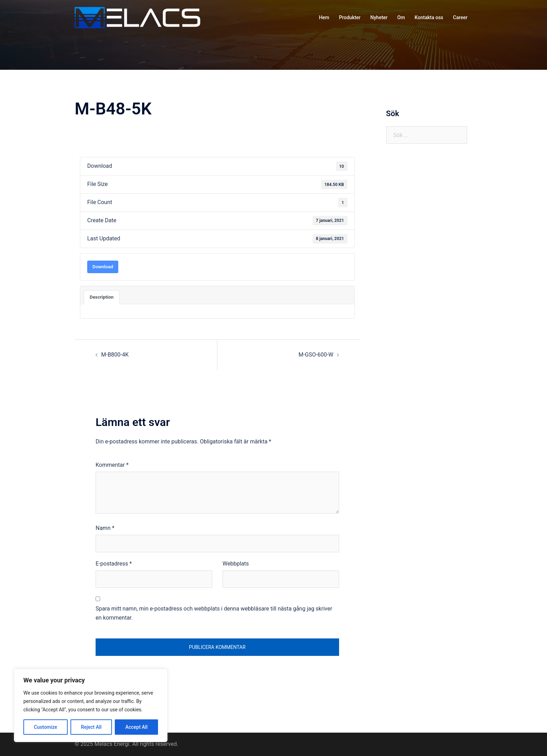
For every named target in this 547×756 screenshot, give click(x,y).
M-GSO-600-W (316, 355)
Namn (105, 528)
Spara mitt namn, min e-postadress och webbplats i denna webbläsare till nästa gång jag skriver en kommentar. (214, 613)
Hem (324, 17)
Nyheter (379, 17)
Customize (46, 727)
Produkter (350, 17)
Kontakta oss (429, 17)
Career (460, 17)
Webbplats (236, 564)
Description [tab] (102, 297)
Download (103, 267)
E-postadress (114, 564)
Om (401, 17)
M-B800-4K (115, 355)
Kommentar (112, 465)
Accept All (136, 727)
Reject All (91, 727)
